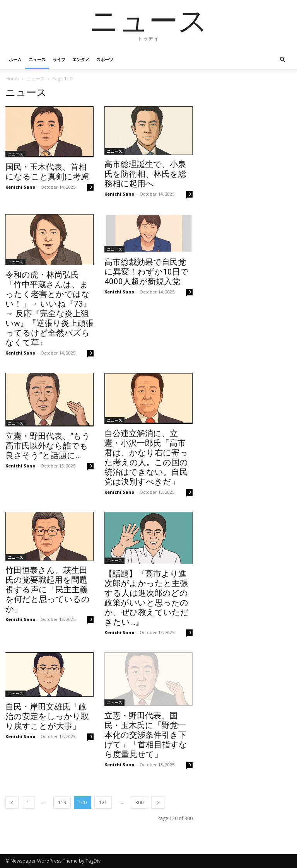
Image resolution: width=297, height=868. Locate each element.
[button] (282, 60)
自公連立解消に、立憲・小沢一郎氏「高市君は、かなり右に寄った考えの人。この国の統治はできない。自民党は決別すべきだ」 (146, 458)
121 (103, 802)
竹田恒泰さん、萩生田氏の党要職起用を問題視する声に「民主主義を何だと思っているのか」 (48, 590)
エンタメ (81, 59)
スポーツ (105, 59)
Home (12, 79)
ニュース (37, 59)
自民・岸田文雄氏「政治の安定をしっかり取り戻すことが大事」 (47, 716)
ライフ (59, 59)
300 (139, 802)
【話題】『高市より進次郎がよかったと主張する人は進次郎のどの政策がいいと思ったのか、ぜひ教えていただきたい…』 (147, 598)
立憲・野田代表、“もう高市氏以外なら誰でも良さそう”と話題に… (48, 446)
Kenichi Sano (20, 187)
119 (62, 802)
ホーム (15, 59)
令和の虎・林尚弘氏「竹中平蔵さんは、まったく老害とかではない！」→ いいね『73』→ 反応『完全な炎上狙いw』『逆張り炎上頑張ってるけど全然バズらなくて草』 (49, 309)
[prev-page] (12, 802)
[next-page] (158, 802)
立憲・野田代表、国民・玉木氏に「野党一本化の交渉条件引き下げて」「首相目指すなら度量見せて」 (146, 735)
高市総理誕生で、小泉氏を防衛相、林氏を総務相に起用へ (145, 174)
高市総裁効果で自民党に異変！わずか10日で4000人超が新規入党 (147, 272)
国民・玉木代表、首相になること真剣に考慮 (47, 172)
